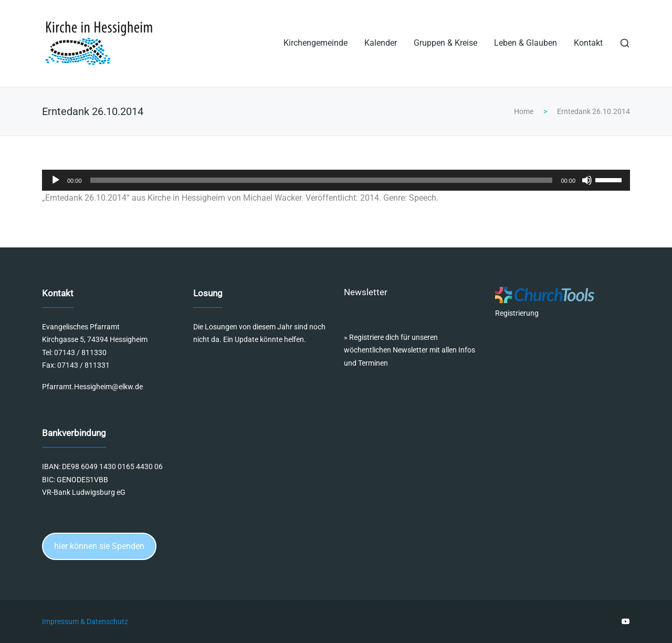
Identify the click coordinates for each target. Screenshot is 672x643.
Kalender (381, 43)
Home (524, 111)
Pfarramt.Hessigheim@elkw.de (92, 387)
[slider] (322, 180)
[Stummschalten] (587, 180)
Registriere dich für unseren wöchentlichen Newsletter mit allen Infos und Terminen (409, 350)
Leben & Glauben (526, 43)
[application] (336, 180)
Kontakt (588, 43)
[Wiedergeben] (56, 180)
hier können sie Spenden (99, 546)
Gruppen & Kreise (445, 43)
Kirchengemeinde (316, 43)
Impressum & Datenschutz (85, 621)
